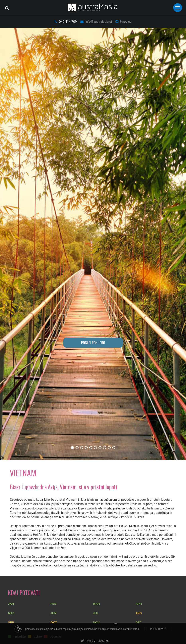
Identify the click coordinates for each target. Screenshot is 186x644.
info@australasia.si (96, 22)
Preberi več (158, 632)
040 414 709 (66, 22)
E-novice (124, 22)
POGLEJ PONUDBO (93, 343)
